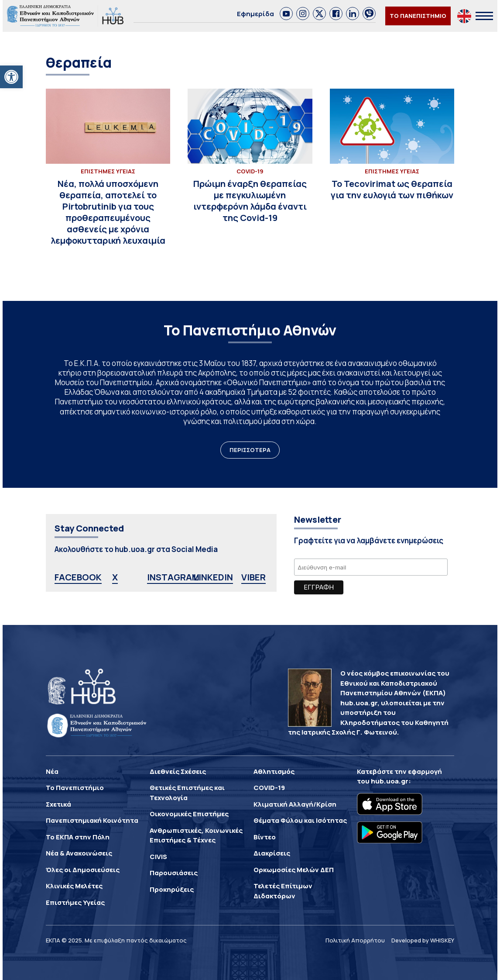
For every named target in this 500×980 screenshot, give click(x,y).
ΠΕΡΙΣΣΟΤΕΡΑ (250, 450)
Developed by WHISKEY (423, 940)
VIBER (253, 577)
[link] (286, 14)
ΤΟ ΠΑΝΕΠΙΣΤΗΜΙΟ (418, 16)
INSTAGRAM (173, 577)
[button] (11, 77)
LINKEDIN (213, 577)
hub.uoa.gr (390, 781)
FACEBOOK (78, 577)
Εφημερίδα (255, 14)
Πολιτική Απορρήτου (355, 940)
